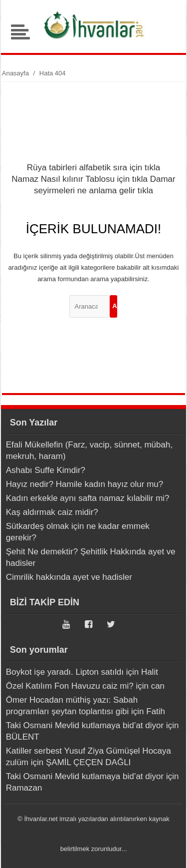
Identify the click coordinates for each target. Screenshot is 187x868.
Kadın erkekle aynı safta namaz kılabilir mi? (88, 498)
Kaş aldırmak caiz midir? (52, 512)
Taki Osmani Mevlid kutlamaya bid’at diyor (85, 725)
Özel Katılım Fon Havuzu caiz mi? (70, 686)
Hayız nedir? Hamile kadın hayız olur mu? (85, 484)
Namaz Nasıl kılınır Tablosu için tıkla (80, 179)
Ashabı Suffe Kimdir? (46, 470)
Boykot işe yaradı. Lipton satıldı (65, 672)
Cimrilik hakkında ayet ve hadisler (69, 577)
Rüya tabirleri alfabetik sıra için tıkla (93, 168)
